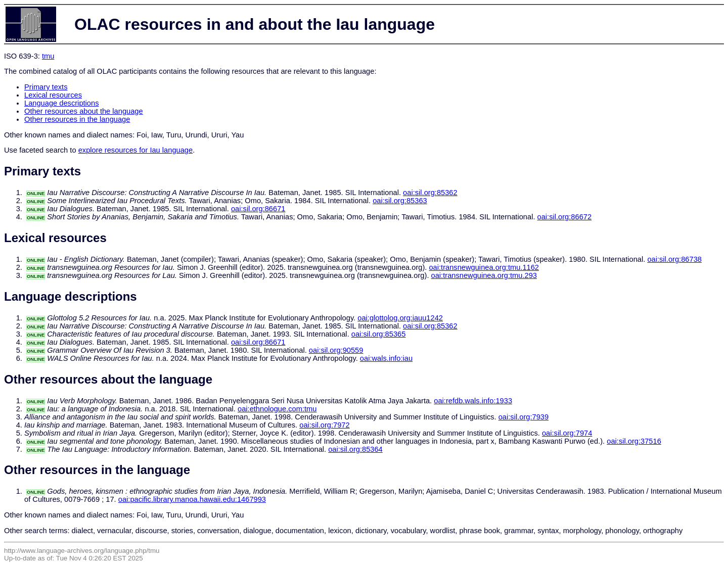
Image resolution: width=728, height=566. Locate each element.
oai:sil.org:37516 (634, 441)
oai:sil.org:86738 (674, 259)
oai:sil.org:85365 (379, 334)
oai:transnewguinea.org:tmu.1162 (484, 267)
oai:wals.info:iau (386, 358)
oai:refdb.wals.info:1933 (473, 401)
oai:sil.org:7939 (524, 417)
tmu (48, 56)
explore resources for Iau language (136, 150)
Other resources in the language (77, 119)
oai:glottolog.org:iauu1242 (400, 318)
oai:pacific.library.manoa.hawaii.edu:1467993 (192, 499)
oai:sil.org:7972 (324, 425)
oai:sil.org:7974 (567, 433)
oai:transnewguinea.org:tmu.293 (484, 275)
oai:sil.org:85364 (355, 449)
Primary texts (46, 87)
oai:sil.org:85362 (430, 193)
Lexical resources (53, 95)
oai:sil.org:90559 (336, 350)
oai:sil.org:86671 (258, 209)
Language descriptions (62, 103)
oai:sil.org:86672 (565, 217)
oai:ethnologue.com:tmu (277, 409)
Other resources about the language (84, 111)
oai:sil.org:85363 (400, 201)
